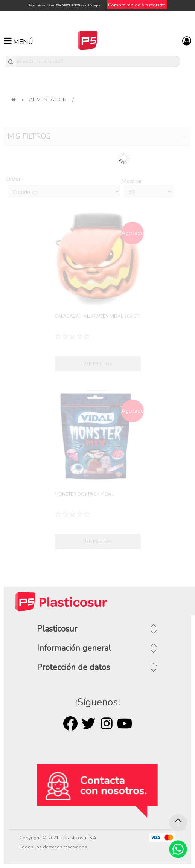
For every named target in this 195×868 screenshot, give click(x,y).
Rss (107, 723)
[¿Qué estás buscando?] (93, 61)
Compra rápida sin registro (137, 5)
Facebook (70, 723)
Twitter (88, 723)
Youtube (125, 723)
